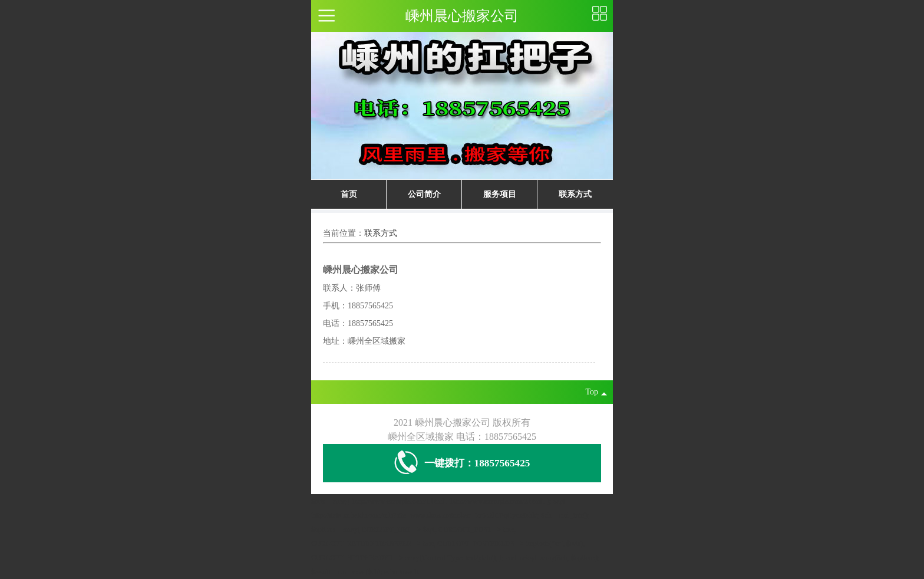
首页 (349, 194)
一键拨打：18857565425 (462, 463)
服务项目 (500, 194)
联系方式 (575, 194)
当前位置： (344, 233)
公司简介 (424, 194)
